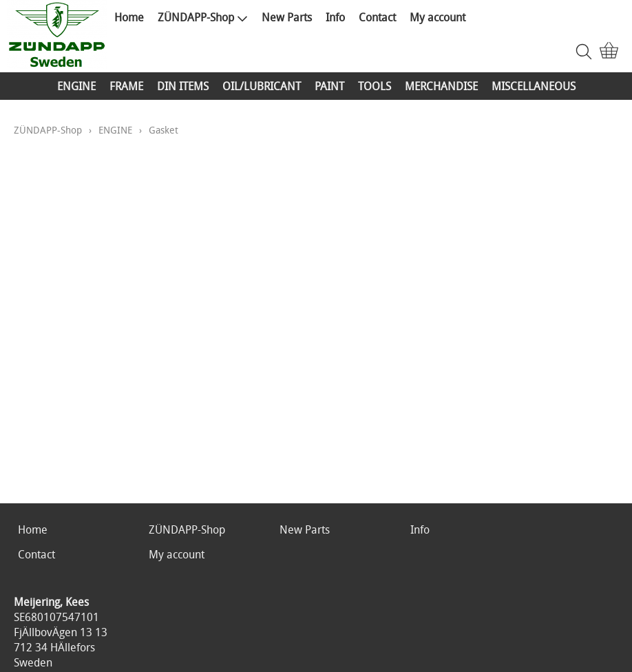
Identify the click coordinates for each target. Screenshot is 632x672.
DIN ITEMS (183, 86)
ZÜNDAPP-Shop (203, 17)
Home (129, 17)
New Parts (287, 17)
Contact (377, 17)
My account (438, 17)
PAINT (329, 86)
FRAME (126, 86)
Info (335, 17)
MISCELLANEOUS (534, 86)
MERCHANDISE (441, 86)
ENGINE (76, 86)
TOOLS (375, 86)
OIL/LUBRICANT (262, 86)
